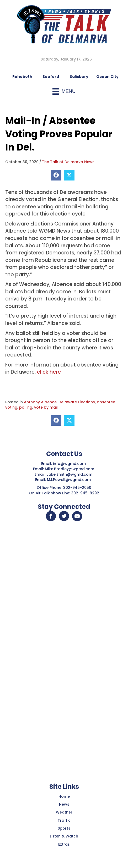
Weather (64, 812)
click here (49, 372)
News (64, 804)
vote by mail (46, 407)
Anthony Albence (40, 402)
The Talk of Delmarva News (68, 162)
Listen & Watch (64, 836)
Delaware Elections (77, 402)
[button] (51, 516)
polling (26, 407)
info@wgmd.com (70, 464)
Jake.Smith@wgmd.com (70, 474)
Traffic (64, 820)
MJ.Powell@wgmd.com (70, 480)
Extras (64, 844)
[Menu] (64, 91)
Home (64, 796)
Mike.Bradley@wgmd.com (70, 469)
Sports (64, 828)
